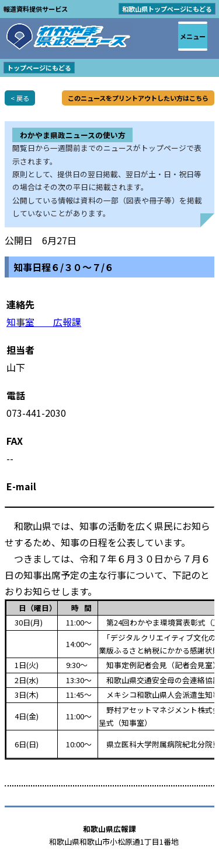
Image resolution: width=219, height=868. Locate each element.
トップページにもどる (39, 68)
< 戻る (20, 98)
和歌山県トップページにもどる (167, 9)
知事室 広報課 (44, 322)
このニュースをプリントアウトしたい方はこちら (138, 98)
